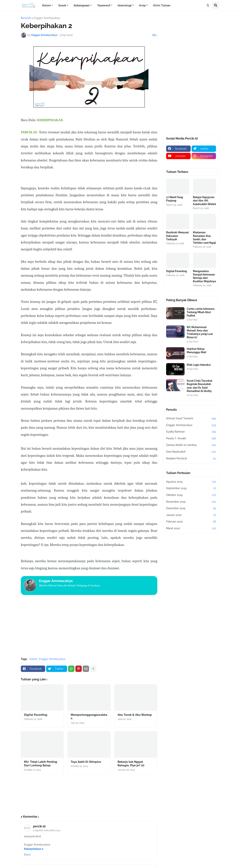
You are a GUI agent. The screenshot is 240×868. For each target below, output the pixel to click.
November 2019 (191, 502)
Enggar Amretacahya (47, 18)
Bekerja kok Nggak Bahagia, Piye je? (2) (131, 764)
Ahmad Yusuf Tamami (191, 419)
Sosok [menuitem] (62, 5)
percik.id (39, 826)
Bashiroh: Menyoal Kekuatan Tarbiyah (177, 236)
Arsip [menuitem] (142, 5)
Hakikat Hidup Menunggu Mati (196, 351)
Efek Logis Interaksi (199, 365)
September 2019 (191, 488)
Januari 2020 (191, 515)
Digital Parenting (36, 715)
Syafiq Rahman (191, 432)
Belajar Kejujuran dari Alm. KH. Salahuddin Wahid (204, 201)
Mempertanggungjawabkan (89, 717)
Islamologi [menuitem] (124, 5)
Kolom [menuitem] (46, 5)
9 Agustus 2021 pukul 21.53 (46, 830)
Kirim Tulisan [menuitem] (162, 5)
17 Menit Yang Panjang (175, 199)
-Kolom (33, 659)
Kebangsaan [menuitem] (82, 5)
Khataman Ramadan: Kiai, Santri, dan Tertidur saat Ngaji (204, 238)
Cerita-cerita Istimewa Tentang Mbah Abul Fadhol (201, 312)
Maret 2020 (191, 528)
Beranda (26, 18)
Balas (27, 855)
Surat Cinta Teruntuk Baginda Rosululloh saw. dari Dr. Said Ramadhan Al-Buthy (200, 386)
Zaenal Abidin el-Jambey (191, 445)
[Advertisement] (89, 626)
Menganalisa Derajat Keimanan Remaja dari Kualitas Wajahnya (204, 276)
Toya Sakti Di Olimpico (86, 762)
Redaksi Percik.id (191, 459)
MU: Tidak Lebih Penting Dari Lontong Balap (41, 764)
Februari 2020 (191, 522)
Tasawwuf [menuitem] (104, 5)
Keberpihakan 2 (34, 849)
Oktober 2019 (191, 495)
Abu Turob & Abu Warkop (135, 715)
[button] (208, 5)
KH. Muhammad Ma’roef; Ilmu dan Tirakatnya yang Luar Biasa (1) (200, 332)
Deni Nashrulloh (191, 452)
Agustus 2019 (191, 482)
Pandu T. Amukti (191, 439)
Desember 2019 (191, 508)
